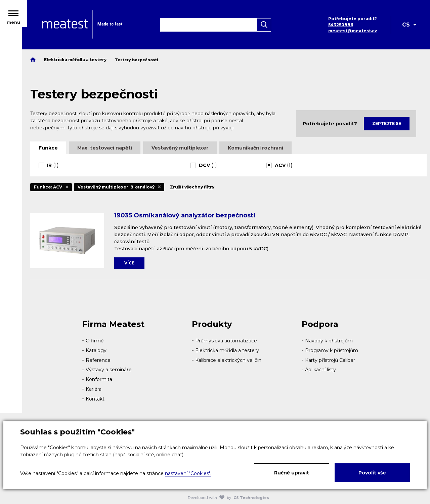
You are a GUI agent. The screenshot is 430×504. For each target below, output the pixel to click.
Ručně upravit (292, 473)
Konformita (99, 379)
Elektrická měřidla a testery (227, 350)
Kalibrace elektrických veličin (228, 360)
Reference (98, 360)
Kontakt (95, 399)
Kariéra (94, 389)
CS (406, 26)
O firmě (95, 341)
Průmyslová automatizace (226, 341)
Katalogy (96, 350)
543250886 (340, 26)
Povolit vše (372, 473)
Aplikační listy (320, 370)
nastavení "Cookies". (188, 473)
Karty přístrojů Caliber (330, 360)
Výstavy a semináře (109, 370)
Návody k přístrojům (329, 341)
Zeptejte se (387, 123)
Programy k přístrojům (332, 350)
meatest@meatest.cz (352, 32)
